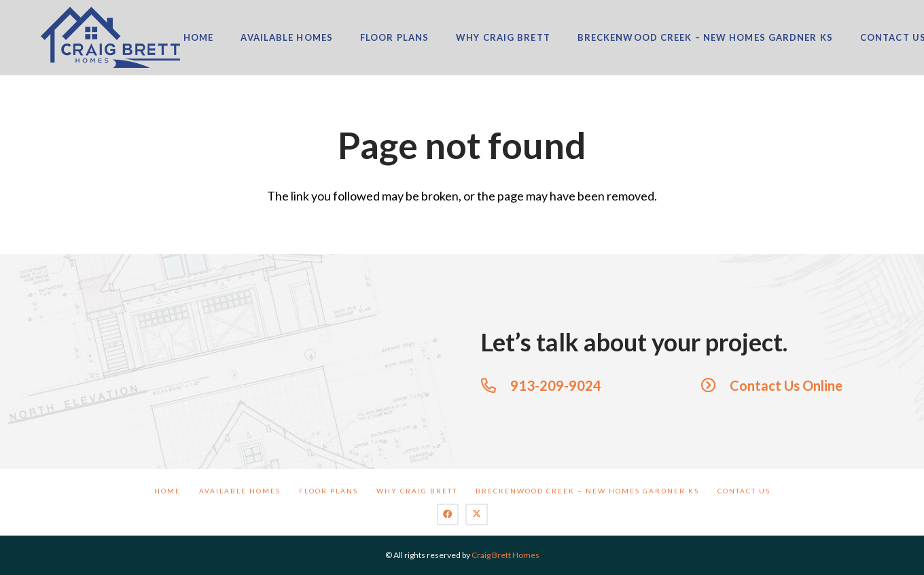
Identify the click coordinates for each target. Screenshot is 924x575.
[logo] (110, 37)
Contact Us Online (786, 385)
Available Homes (240, 491)
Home (167, 491)
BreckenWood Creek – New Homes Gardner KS (587, 491)
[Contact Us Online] (715, 385)
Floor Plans (328, 491)
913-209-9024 (556, 385)
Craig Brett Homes (505, 555)
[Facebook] (448, 515)
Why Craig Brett (417, 491)
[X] (477, 515)
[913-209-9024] (495, 385)
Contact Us (744, 491)
